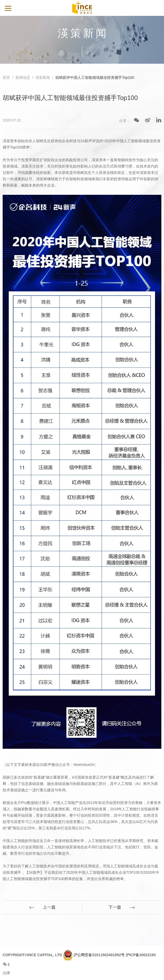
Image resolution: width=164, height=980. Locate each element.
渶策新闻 (43, 78)
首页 (6, 78)
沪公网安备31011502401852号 (99, 955)
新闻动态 (23, 78)
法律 (6, 973)
